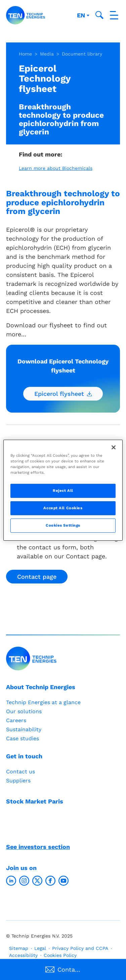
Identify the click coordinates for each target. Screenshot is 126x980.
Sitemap (19, 948)
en (82, 15)
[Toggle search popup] (99, 15)
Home (25, 54)
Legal (40, 948)
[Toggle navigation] (114, 15)
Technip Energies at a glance (43, 702)
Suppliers (18, 781)
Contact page (37, 577)
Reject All (63, 491)
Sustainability (24, 729)
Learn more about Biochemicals (56, 168)
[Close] (114, 447)
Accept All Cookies (63, 508)
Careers (16, 720)
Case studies (23, 738)
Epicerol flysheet (63, 394)
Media (47, 54)
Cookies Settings (63, 525)
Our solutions (24, 711)
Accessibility (23, 955)
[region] (63, 490)
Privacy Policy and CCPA (80, 948)
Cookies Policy (60, 955)
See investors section (38, 847)
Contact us (20, 772)
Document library (82, 54)
